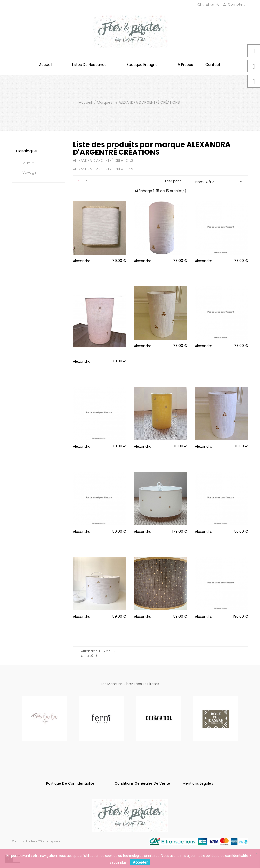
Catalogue (26, 151)
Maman (29, 163)
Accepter (140, 862)
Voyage (29, 173)
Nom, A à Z (220, 182)
